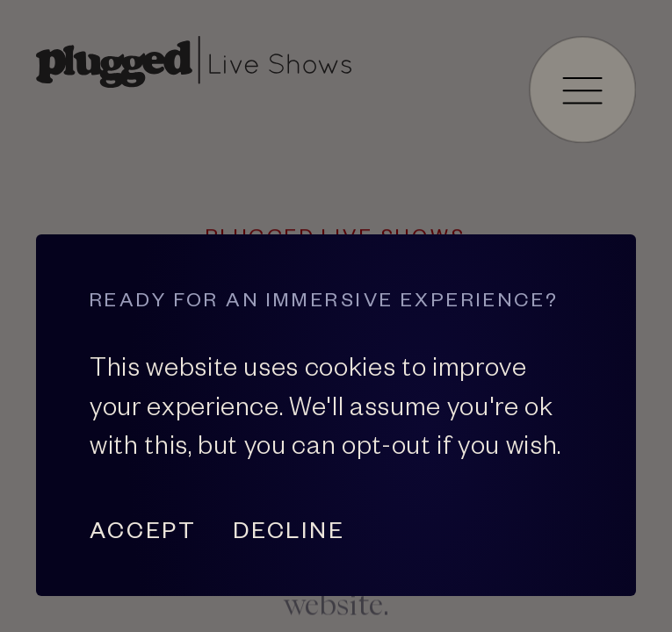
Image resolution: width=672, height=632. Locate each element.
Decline (289, 530)
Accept (143, 530)
